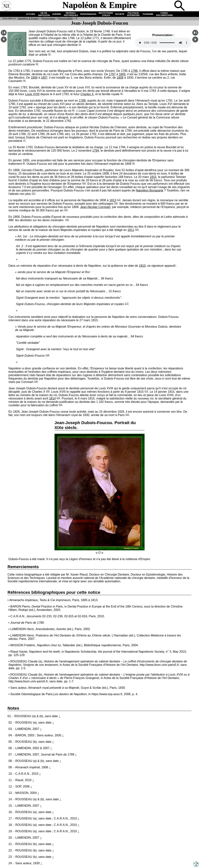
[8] (24, 163)
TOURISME (148, 14)
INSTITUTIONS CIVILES (106, 14)
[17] (127, 304)
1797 (112, 74)
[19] (36, 381)
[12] (119, 200)
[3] (37, 64)
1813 (113, 200)
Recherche (180, 6)
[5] (121, 94)
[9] (133, 163)
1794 (96, 151)
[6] (73, 110)
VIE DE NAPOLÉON (44, 14)
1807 (44, 78)
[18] (47, 355)
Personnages (48, 18)
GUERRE (57, 14)
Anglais (192, 6)
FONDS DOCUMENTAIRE (164, 14)
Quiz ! (167, 6)
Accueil (6, 6)
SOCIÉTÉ (120, 14)
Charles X (87, 94)
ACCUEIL (31, 14)
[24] (127, 415)
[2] (49, 54)
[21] (146, 391)
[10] (84, 183)
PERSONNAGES (88, 14)
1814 (52, 398)
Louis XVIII (32, 94)
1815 (153, 177)
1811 (131, 230)
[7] (24, 140)
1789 (82, 101)
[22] (58, 398)
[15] (67, 220)
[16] (137, 229)
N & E (28, 18)
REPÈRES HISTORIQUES (71, 14)
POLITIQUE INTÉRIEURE (133, 14)
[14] (66, 210)
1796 (134, 71)
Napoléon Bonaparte (150, 190)
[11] (34, 193)
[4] (24, 80)
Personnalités (66, 18)
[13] (116, 203)
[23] (60, 405)
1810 (142, 266)
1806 (34, 78)
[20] (48, 391)
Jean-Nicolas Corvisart (95, 207)
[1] (80, 44)
